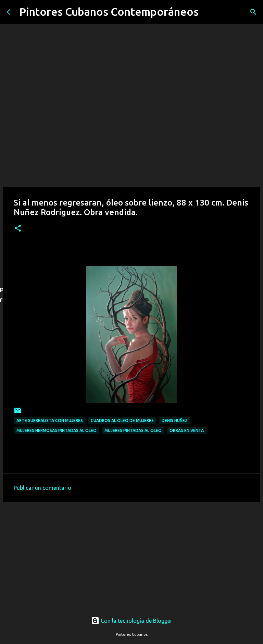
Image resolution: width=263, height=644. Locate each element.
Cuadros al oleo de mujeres (122, 420)
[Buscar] (208, 12)
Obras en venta (187, 430)
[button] (18, 229)
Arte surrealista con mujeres (50, 420)
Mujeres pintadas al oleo (133, 430)
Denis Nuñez (175, 420)
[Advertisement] (131, 553)
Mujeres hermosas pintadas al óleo (57, 430)
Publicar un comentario (42, 488)
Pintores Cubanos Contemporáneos (109, 12)
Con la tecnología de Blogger (132, 621)
